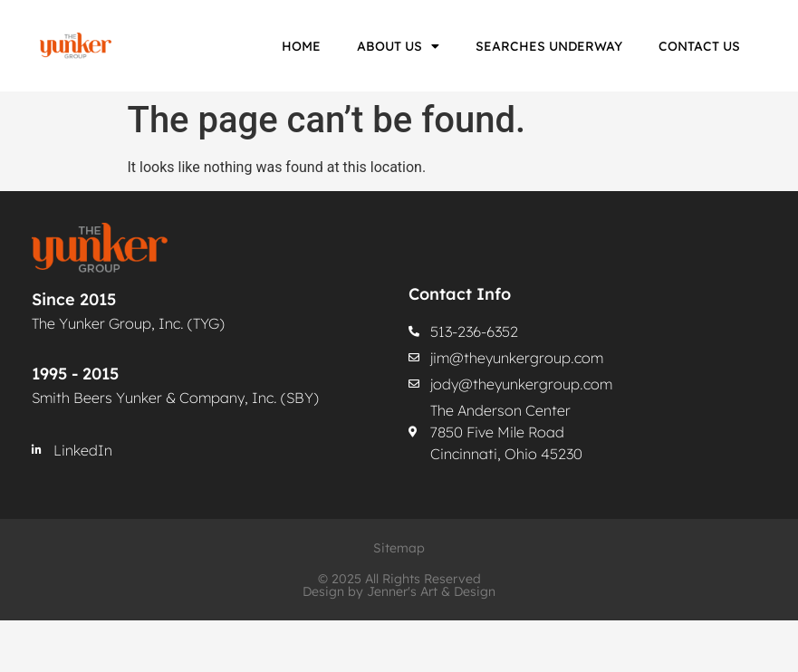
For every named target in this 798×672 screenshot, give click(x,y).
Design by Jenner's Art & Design (399, 591)
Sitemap (399, 548)
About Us (398, 46)
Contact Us (699, 46)
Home (301, 46)
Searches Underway (549, 46)
